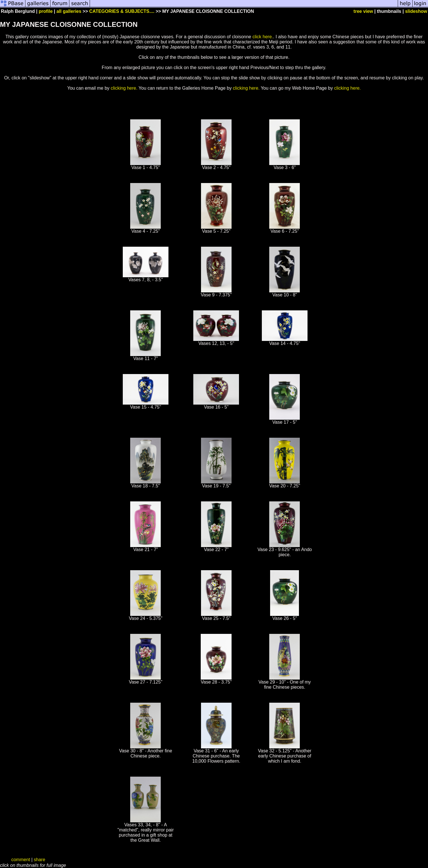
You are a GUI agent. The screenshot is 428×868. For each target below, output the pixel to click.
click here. (263, 37)
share (39, 860)
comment (21, 860)
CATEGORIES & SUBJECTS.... (122, 11)
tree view (363, 11)
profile (46, 11)
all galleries (69, 11)
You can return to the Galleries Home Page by (185, 88)
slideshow (416, 11)
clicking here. (124, 88)
